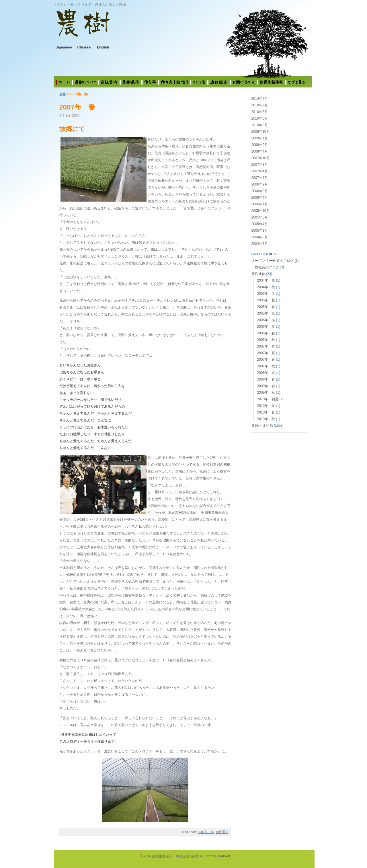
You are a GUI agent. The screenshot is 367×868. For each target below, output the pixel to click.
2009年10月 (261, 132)
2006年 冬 (266, 320)
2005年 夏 (266, 300)
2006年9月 (260, 184)
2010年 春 (266, 412)
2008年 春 (266, 379)
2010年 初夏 (268, 399)
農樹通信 (222, 832)
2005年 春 (266, 307)
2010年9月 (260, 105)
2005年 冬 (266, 294)
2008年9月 (260, 145)
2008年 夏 (266, 373)
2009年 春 (266, 386)
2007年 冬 (266, 346)
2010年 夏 (266, 406)
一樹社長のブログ (265, 267)
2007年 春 (77, 107)
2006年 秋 (266, 340)
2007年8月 (260, 165)
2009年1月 (260, 138)
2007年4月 (260, 171)
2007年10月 (261, 158)
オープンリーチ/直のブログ (273, 261)
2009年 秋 (266, 393)
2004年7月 (260, 244)
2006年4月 (260, 198)
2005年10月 (261, 211)
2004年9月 (260, 237)
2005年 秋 (266, 313)
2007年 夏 (266, 353)
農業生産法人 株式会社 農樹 (128, 27)
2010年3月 (260, 125)
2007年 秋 (266, 366)
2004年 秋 (266, 287)
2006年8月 (260, 191)
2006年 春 (266, 333)
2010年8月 (260, 112)
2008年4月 (260, 151)
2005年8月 (260, 217)
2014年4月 (260, 99)
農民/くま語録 (262, 426)
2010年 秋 (266, 419)
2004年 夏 (266, 280)
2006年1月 (260, 204)
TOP (63, 94)
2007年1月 (260, 178)
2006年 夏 (266, 327)
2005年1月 (260, 231)
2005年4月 (260, 224)
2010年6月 (260, 118)
